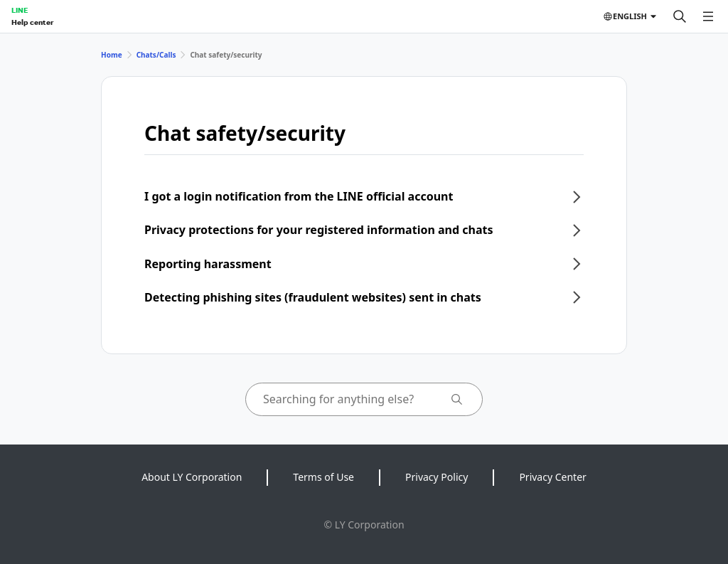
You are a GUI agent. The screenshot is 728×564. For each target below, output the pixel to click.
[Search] (680, 16)
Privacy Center (552, 477)
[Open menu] (708, 16)
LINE (20, 10)
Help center (32, 22)
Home (112, 55)
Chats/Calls (156, 55)
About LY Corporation (192, 477)
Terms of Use (323, 477)
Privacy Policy (437, 477)
